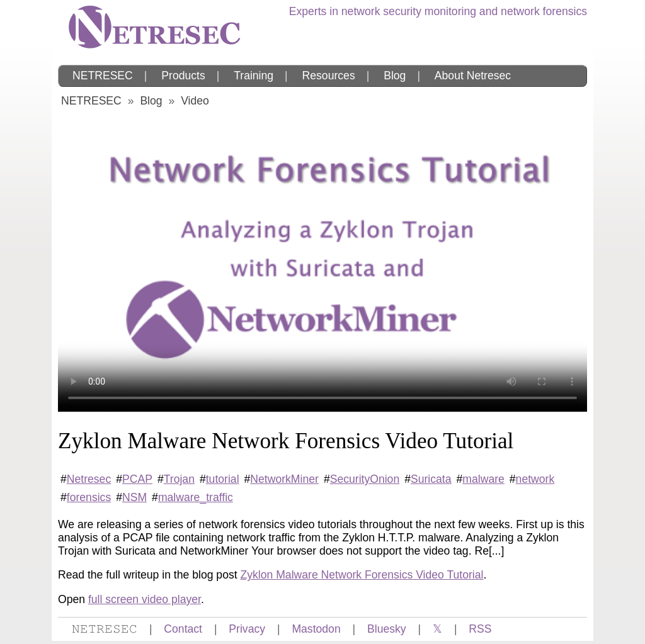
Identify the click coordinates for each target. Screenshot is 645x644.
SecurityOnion (365, 479)
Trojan (179, 479)
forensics (89, 497)
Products (183, 76)
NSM (134, 497)
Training (254, 76)
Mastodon (316, 629)
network (535, 479)
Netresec (89, 479)
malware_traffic (196, 497)
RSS (480, 629)
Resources (329, 76)
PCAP (137, 479)
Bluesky (387, 629)
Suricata (431, 479)
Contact (183, 629)
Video (195, 101)
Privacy (247, 629)
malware (483, 479)
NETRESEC (103, 76)
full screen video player (145, 599)
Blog (395, 76)
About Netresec (473, 76)
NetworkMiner (284, 479)
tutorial (223, 479)
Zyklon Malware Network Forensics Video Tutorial (362, 575)
